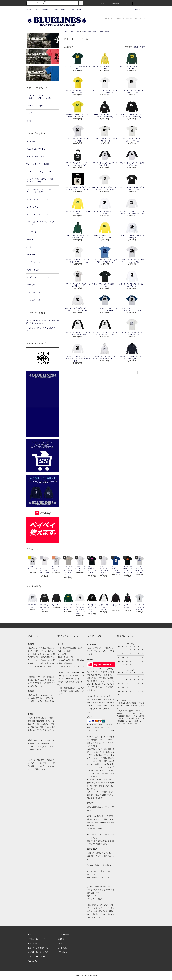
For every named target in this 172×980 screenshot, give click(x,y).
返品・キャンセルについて (38, 948)
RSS (29, 961)
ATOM (35, 961)
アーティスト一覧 (74, 32)
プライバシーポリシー (36, 957)
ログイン (126, 3)
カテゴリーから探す (41, 9)
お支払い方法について (36, 939)
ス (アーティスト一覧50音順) (89, 32)
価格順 (136, 47)
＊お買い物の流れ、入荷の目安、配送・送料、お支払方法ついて (43, 322)
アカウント (102, 3)
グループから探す (58, 9)
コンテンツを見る (74, 9)
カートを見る (63, 948)
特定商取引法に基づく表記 (38, 952)
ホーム (29, 9)
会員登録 (114, 3)
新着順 (142, 47)
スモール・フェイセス (105, 32)
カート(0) (139, 3)
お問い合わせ (138, 9)
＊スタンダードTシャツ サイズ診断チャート (43, 329)
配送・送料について (35, 943)
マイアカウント (63, 935)
